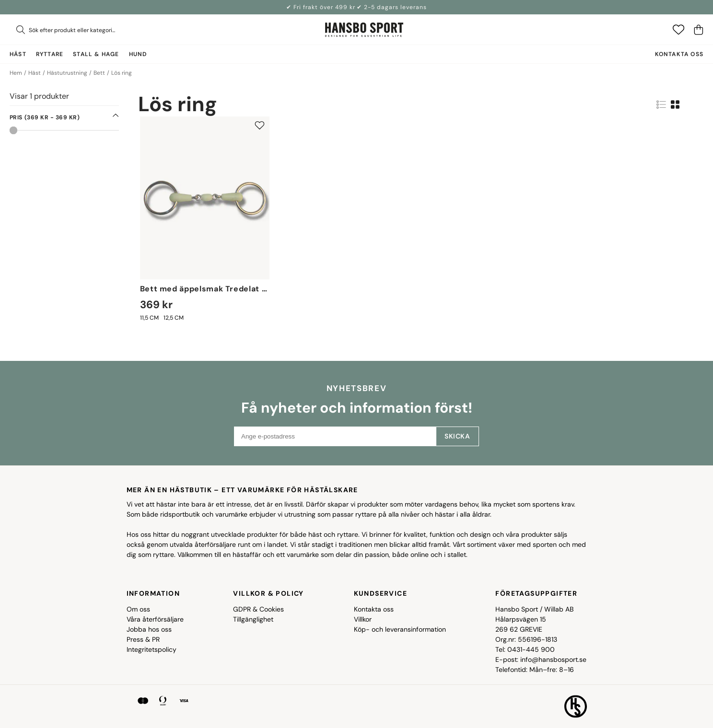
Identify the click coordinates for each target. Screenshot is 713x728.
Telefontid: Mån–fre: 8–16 (535, 670)
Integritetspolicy (152, 649)
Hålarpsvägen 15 (521, 619)
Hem (16, 73)
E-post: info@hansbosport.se (541, 659)
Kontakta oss (679, 54)
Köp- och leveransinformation (400, 629)
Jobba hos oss (149, 629)
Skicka (457, 436)
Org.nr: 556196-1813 (526, 639)
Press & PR (143, 639)
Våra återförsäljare (155, 619)
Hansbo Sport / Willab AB (534, 609)
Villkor (363, 619)
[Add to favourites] (260, 125)
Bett (99, 73)
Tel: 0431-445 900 (525, 649)
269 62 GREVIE (519, 629)
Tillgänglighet (253, 619)
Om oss (138, 609)
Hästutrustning (67, 73)
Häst (35, 73)
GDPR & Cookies (258, 609)
